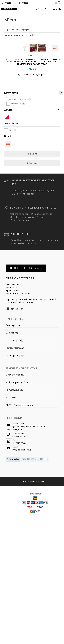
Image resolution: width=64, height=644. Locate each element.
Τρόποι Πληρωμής (14, 396)
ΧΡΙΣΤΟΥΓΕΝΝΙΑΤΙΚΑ (18, 155)
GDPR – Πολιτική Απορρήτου (19, 460)
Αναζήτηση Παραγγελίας (17, 438)
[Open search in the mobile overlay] (38, 9)
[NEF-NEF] (8, 199)
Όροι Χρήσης (12, 388)
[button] (32, 130)
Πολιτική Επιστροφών (16, 411)
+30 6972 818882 (27, 3)
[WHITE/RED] (7, 172)
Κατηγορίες (34, 148)
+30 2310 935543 (10, 3)
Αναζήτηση (32, 209)
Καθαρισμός (32, 218)
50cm (11, 185)
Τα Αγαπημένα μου (15, 445)
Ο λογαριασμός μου (15, 430)
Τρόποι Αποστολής (15, 403)
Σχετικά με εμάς (13, 380)
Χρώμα (32, 165)
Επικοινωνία (11, 453)
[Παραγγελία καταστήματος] (32, 30)
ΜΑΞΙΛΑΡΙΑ (16, 159)
